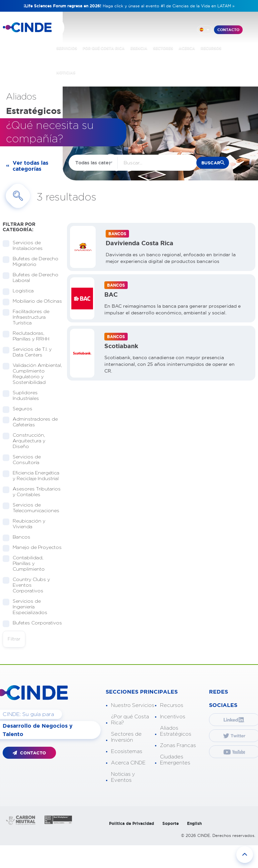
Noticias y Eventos (123, 777)
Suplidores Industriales (24, 396)
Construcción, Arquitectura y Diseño (24, 441)
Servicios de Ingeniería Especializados (28, 607)
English (194, 823)
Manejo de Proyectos (32, 548)
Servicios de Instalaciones (25, 246)
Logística (21, 291)
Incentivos (173, 717)
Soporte (170, 823)
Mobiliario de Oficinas (32, 302)
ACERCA (187, 48)
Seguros (20, 409)
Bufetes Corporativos (32, 623)
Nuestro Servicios (133, 705)
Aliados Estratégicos (176, 731)
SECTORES (163, 48)
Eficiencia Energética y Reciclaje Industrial (32, 476)
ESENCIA (139, 48)
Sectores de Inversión (126, 737)
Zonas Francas (178, 746)
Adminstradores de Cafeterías (30, 422)
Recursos (172, 705)
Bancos (19, 537)
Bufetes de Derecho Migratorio (30, 262)
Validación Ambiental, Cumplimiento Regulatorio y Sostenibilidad (32, 374)
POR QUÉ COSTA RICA (104, 48)
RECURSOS (211, 48)
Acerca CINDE (128, 763)
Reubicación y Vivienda (24, 524)
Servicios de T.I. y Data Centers (27, 352)
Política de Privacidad (131, 823)
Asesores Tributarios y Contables (32, 492)
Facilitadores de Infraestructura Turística (26, 317)
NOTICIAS (66, 73)
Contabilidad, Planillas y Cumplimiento (26, 564)
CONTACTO (228, 30)
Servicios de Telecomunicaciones (32, 508)
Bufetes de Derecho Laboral (30, 278)
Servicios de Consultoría (24, 460)
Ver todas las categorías (30, 166)
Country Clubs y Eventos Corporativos (26, 585)
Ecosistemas (127, 752)
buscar (211, 163)
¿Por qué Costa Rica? (130, 720)
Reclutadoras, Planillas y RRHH (29, 336)
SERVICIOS (67, 48)
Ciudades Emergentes (175, 760)
